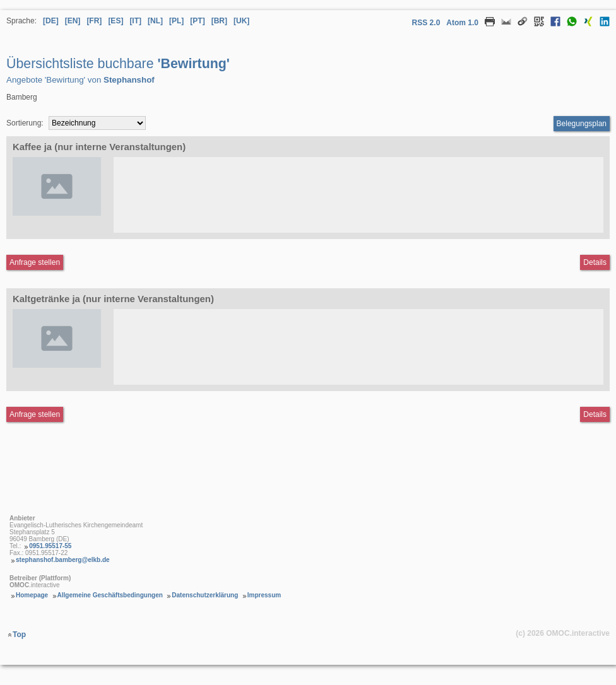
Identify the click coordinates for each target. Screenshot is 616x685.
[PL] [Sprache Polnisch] (176, 21)
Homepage (32, 595)
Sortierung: (25, 123)
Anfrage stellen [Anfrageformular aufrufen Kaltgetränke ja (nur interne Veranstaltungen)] (35, 414)
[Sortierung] (97, 123)
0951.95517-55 (50, 546)
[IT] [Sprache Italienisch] (135, 21)
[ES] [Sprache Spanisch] (115, 21)
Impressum (264, 595)
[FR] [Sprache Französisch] (94, 21)
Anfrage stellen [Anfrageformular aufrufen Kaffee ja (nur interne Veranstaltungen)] (35, 262)
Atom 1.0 (462, 23)
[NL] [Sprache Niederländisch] (155, 21)
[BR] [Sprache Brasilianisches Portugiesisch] (219, 21)
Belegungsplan (582, 124)
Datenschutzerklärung (205, 595)
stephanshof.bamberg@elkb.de (63, 560)
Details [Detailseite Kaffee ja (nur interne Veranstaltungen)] (595, 262)
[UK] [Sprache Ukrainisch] (241, 21)
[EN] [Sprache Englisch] (73, 21)
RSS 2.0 (426, 23)
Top (19, 635)
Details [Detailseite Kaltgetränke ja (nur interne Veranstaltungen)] (595, 414)
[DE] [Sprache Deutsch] (51, 21)
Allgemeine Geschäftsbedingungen (110, 595)
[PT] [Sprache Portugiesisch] (197, 21)
